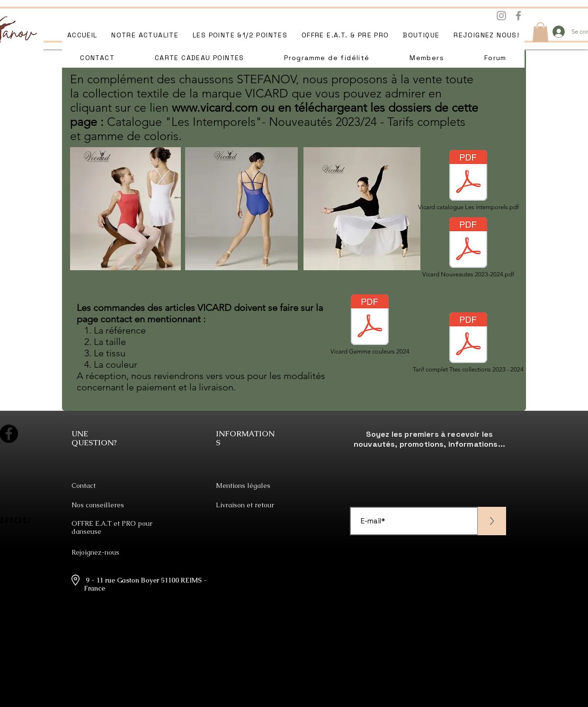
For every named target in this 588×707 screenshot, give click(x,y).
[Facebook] (518, 16)
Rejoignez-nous (95, 552)
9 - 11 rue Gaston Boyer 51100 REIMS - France (145, 584)
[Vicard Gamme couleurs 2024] (370, 325)
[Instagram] (501, 16)
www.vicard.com (215, 107)
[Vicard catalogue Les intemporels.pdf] (468, 180)
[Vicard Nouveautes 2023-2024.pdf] (468, 247)
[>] (492, 521)
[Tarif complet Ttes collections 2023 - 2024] (468, 343)
